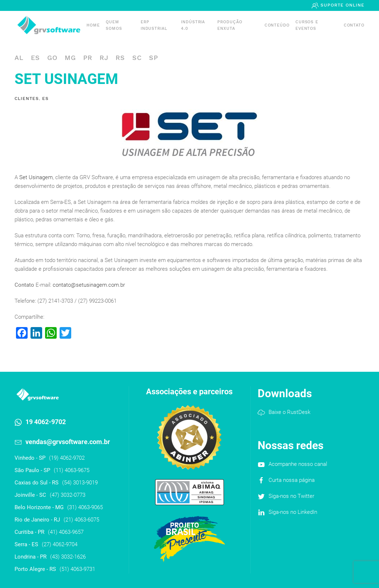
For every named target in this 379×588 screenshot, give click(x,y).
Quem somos (114, 25)
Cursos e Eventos (307, 25)
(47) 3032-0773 (68, 495)
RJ (104, 58)
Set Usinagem (36, 177)
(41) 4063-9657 (66, 532)
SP (154, 58)
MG (70, 58)
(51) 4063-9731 (77, 569)
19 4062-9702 (46, 422)
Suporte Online (342, 5)
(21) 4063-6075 (81, 520)
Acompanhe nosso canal (298, 464)
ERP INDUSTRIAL (154, 25)
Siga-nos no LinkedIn (293, 512)
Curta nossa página (292, 480)
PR (88, 58)
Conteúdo (277, 25)
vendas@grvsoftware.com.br (68, 442)
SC (137, 58)
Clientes (27, 98)
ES (35, 58)
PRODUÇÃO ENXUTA (230, 25)
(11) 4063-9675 (72, 470)
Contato (354, 25)
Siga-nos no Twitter (291, 496)
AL (19, 58)
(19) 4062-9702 (67, 458)
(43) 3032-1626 (68, 557)
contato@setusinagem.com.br (89, 285)
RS (120, 58)
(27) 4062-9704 (60, 544)
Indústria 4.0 (193, 25)
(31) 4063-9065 (85, 507)
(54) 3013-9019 (80, 483)
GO (52, 58)
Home (93, 25)
